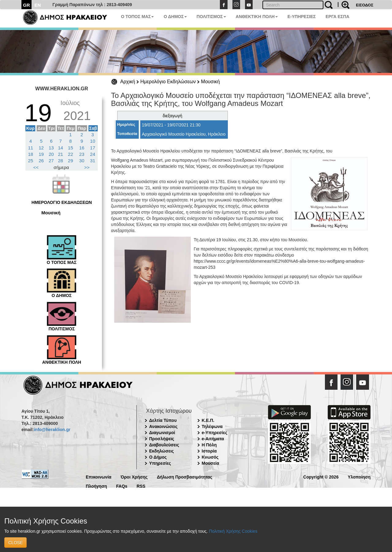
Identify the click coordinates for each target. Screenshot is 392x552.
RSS (141, 486)
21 (60, 154)
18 (31, 154)
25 (31, 161)
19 (41, 154)
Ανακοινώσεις (163, 426)
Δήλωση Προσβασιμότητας (185, 477)
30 (82, 161)
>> (87, 167)
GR (26, 5)
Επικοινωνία (99, 477)
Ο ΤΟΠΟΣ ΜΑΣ (137, 17)
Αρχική (128, 82)
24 (93, 154)
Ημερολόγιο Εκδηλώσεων (168, 82)
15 (71, 148)
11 (31, 148)
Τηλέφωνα (212, 426)
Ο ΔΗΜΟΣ (175, 17)
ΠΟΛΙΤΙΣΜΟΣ (211, 17)
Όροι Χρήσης (134, 477)
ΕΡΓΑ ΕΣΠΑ (337, 17)
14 (60, 148)
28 (60, 161)
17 (93, 148)
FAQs (122, 486)
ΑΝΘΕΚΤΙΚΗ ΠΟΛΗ (257, 17)
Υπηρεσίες (160, 463)
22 (71, 154)
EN (38, 5)
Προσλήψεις (162, 439)
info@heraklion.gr (52, 430)
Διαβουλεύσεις (164, 445)
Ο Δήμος (158, 457)
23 (82, 154)
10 (93, 141)
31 (93, 161)
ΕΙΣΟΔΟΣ (365, 5)
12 (41, 148)
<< (36, 167)
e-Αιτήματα (213, 439)
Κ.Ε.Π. (208, 420)
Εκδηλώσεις (162, 451)
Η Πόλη (209, 445)
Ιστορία (209, 451)
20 (51, 154)
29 (71, 161)
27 (51, 161)
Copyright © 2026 (321, 477)
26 (41, 161)
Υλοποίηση (359, 477)
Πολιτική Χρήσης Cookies (233, 531)
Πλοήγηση (96, 486)
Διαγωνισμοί (162, 433)
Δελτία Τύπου (163, 420)
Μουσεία (211, 463)
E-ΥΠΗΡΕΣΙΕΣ (302, 17)
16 (82, 148)
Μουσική (210, 82)
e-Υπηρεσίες (215, 433)
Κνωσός (210, 457)
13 (51, 148)
